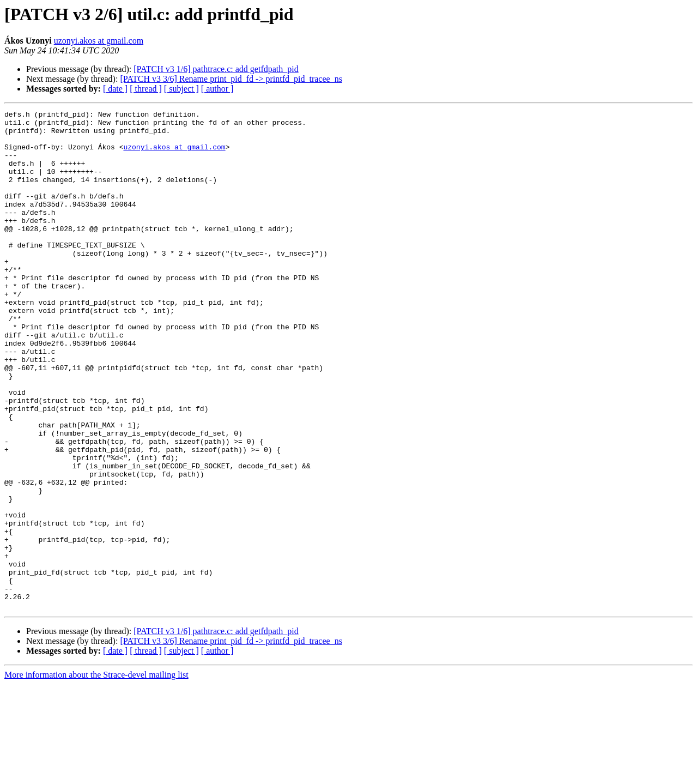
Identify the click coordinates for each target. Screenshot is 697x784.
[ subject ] (181, 89)
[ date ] (115, 89)
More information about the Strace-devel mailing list (96, 774)
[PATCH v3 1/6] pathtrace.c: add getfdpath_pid (216, 69)
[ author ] (217, 89)
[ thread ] (146, 89)
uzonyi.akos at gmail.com (99, 41)
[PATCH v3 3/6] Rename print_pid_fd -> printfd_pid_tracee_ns (231, 79)
